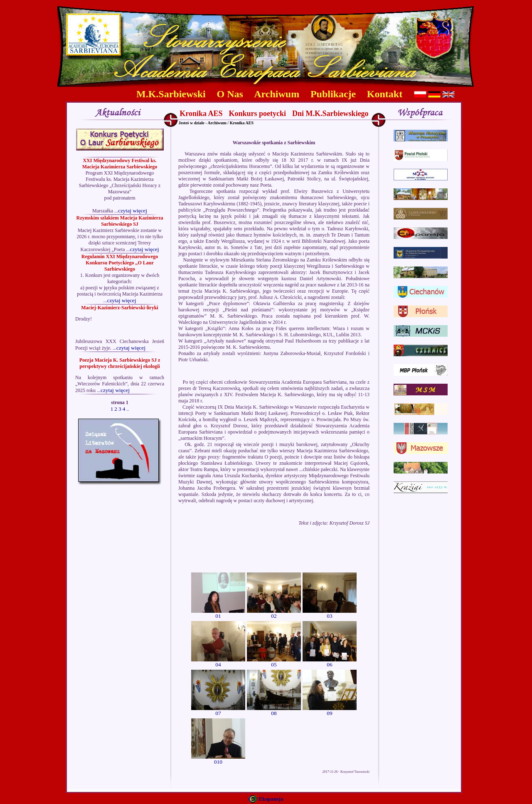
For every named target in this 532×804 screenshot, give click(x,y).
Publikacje (333, 94)
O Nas (230, 94)
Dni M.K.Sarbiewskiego (330, 113)
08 (274, 711)
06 (330, 662)
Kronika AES (201, 113)
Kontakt (385, 94)
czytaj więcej (133, 211)
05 (274, 662)
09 (330, 711)
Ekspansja (271, 799)
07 (218, 711)
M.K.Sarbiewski (171, 94)
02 (274, 613)
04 (218, 662)
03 (330, 613)
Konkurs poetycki (258, 113)
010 (218, 759)
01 (218, 613)
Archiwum (277, 94)
